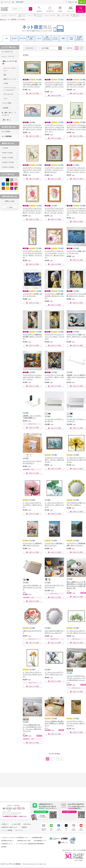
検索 (11, 207)
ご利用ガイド (5, 824)
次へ (59, 759)
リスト (81, 48)
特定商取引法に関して (7, 841)
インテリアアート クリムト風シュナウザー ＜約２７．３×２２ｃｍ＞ (54, 377)
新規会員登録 (20, 2)
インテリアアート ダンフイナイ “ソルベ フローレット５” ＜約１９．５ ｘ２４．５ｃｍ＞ (54, 211)
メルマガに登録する (44, 829)
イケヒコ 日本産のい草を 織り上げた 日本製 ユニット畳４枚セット (54, 723)
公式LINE (51, 829)
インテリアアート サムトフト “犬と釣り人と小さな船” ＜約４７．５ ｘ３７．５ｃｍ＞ (76, 84)
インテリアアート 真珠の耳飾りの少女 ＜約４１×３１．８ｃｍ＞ (54, 296)
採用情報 (4, 847)
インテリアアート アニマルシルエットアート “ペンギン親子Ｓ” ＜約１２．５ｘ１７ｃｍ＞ (76, 127)
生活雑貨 (5, 108)
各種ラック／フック (10, 79)
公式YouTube (81, 829)
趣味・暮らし (7, 120)
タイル (77, 48)
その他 (6, 83)
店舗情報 (24, 827)
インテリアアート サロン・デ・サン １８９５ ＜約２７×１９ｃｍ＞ (76, 723)
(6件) (32, 739)
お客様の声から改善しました (9, 827)
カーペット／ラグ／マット (10, 69)
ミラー (6, 99)
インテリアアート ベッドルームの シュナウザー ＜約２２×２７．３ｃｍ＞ (32, 377)
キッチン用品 (7, 103)
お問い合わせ (27, 824)
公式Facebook (59, 829)
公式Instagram (74, 829)
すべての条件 (6, 131)
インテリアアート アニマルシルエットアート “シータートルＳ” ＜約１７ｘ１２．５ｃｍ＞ (32, 127)
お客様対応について (7, 844)
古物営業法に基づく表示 (24, 841)
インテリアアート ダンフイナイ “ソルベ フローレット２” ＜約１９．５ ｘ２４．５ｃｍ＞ (76, 170)
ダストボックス (8, 94)
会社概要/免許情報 (37, 838)
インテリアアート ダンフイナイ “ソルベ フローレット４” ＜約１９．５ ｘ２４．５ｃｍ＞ (32, 211)
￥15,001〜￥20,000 (8, 167)
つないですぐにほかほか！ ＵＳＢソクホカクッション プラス (32, 587)
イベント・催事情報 (7, 830)
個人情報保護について (40, 841)
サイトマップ (19, 830)
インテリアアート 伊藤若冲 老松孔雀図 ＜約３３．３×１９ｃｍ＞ (33, 337)
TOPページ (3, 20)
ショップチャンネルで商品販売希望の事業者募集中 (30, 844)
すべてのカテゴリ (7, 52)
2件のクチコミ (76, 639)
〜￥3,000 (5, 148)
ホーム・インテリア (8, 56)
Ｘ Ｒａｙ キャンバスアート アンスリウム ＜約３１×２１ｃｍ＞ (33, 674)
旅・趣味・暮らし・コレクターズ (9, 114)
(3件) (32, 469)
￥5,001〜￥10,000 (7, 158)
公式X (66, 829)
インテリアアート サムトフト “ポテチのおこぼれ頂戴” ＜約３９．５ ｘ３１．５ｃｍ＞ (32, 84)
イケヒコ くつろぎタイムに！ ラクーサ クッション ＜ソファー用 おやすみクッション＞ (76, 678)
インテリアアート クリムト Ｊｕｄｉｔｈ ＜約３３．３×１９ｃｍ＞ (54, 337)
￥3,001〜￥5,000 (7, 153)
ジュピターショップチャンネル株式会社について (15, 838)
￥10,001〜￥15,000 (8, 162)
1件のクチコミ (33, 424)
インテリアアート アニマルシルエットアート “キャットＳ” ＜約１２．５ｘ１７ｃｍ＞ (32, 170)
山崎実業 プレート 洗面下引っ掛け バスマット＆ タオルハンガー (76, 377)
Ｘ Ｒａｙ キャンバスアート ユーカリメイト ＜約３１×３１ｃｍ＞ (54, 505)
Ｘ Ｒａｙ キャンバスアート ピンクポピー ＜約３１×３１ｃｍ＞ (33, 505)
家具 (5, 75)
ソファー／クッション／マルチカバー (10, 89)
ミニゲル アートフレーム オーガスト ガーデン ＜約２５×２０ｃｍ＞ (54, 460)
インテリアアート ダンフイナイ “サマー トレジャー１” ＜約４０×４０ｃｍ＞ (54, 170)
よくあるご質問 (16, 824)
